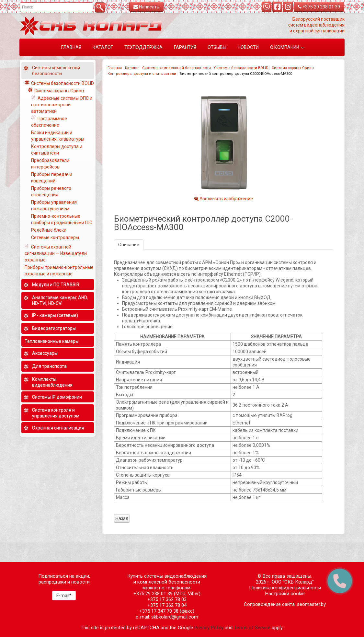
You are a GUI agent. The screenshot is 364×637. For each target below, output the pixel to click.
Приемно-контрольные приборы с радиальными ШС (62, 219)
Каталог (132, 68)
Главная (115, 68)
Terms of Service (252, 628)
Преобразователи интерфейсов (50, 164)
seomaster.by (311, 604)
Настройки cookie (285, 594)
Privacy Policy (209, 628)
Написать (146, 7)
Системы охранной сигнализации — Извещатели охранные (56, 253)
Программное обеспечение (49, 122)
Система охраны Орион (293, 68)
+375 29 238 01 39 (319, 7)
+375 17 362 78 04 (167, 605)
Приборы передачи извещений (52, 178)
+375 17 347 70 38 (159, 611)
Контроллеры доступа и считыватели (142, 74)
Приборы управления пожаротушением (54, 205)
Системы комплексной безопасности (176, 68)
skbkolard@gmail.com (175, 617)
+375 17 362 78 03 (167, 599)
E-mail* (64, 596)
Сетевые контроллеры (55, 237)
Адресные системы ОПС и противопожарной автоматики (62, 105)
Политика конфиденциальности (285, 588)
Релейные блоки (49, 230)
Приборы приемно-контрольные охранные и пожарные (59, 271)
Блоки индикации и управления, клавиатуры (58, 136)
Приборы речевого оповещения (51, 191)
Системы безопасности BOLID (241, 68)
